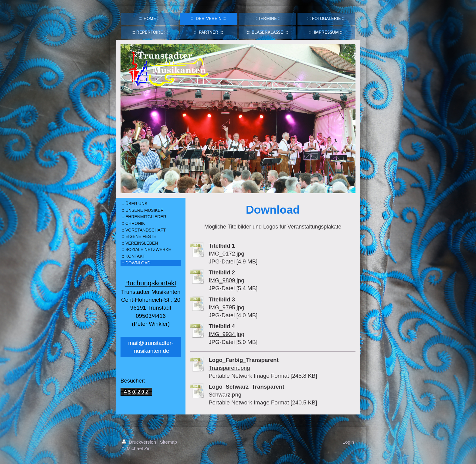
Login (348, 442)
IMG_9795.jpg (226, 307)
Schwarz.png (225, 395)
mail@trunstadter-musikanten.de (151, 347)
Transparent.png (229, 368)
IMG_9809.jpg (226, 280)
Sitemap (168, 442)
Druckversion (140, 442)
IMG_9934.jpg (226, 334)
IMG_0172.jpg (226, 254)
